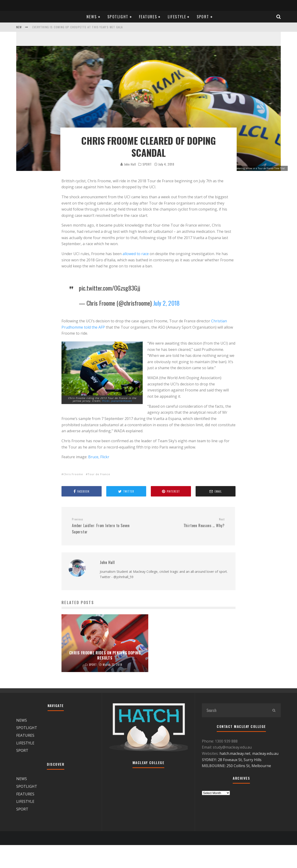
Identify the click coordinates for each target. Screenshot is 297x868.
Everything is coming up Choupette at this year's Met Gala (78, 27)
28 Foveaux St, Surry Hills (240, 760)
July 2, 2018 (166, 303)
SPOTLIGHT (118, 17)
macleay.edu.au (265, 753)
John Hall (128, 164)
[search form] (234, 710)
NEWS (92, 17)
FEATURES (148, 17)
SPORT (203, 17)
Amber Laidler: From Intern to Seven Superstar (108, 526)
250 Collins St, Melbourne (249, 766)
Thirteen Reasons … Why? (188, 523)
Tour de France (99, 474)
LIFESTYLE (177, 17)
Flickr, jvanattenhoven (117, 403)
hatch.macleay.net (235, 753)
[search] (274, 710)
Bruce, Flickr (99, 457)
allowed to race (136, 254)
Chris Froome (73, 474)
